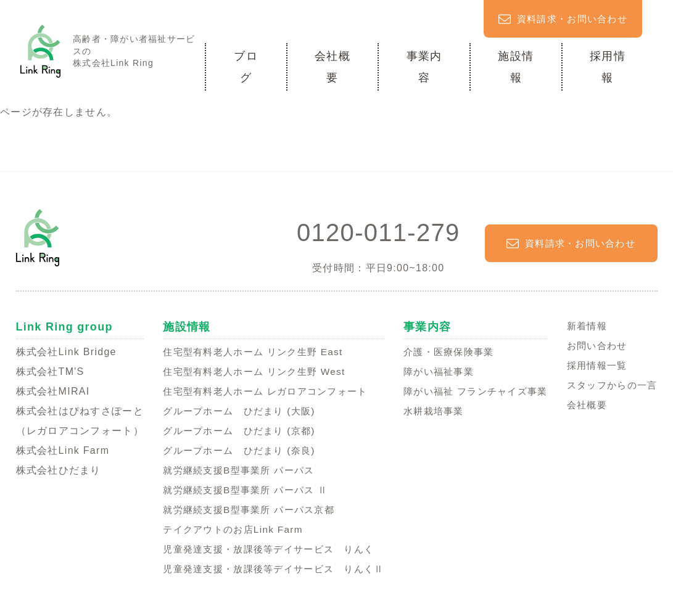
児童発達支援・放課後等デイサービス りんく (266, 549)
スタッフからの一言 (609, 385)
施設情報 (516, 67)
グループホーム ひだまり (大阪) (234, 411)
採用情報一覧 (593, 365)
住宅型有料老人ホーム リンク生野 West (250, 372)
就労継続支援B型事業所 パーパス (234, 470)
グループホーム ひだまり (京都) (234, 431)
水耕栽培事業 (431, 411)
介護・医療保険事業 (447, 352)
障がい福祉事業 (436, 372)
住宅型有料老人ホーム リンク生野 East (249, 352)
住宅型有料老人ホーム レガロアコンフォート (262, 391)
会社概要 (332, 67)
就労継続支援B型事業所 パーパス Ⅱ (241, 490)
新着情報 (583, 326)
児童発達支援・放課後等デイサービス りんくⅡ (271, 569)
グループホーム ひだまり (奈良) (234, 450)
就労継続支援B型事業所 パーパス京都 (244, 510)
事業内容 (424, 67)
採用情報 (608, 67)
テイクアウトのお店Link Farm (227, 529)
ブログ (246, 67)
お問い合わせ (593, 346)
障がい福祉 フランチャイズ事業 (475, 391)
